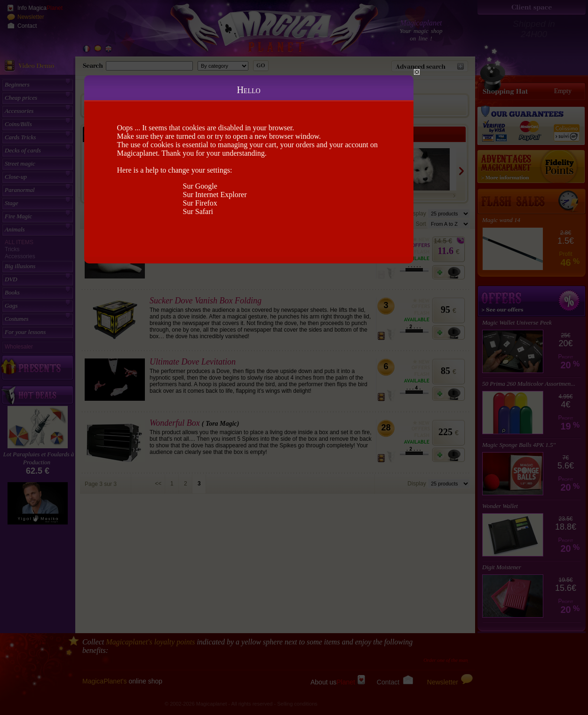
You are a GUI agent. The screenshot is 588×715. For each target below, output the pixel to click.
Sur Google (200, 186)
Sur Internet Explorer (215, 195)
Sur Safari (198, 211)
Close (417, 72)
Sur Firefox (200, 203)
